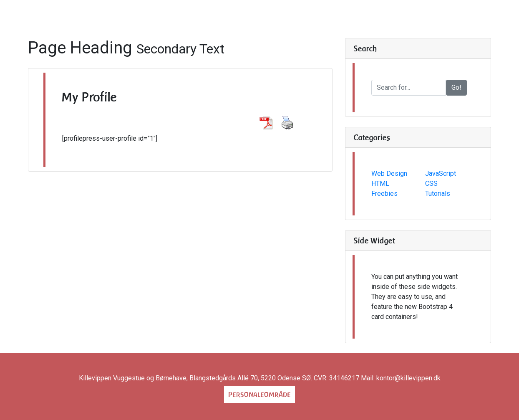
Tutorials (438, 194)
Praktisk (228, 24)
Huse (192, 24)
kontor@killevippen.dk (408, 378)
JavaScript (441, 173)
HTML (380, 183)
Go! (456, 87)
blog (354, 24)
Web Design (389, 173)
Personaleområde (259, 395)
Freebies (384, 194)
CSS (431, 183)
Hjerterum (320, 24)
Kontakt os (275, 24)
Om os (161, 24)
